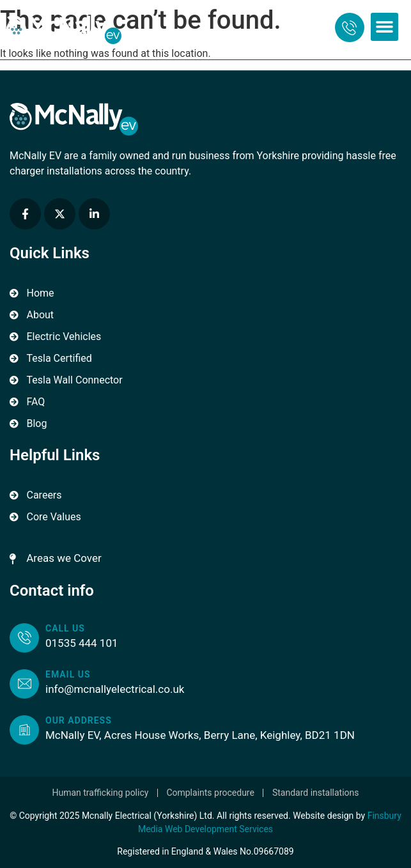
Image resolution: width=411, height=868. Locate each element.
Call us (65, 628)
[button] (385, 27)
